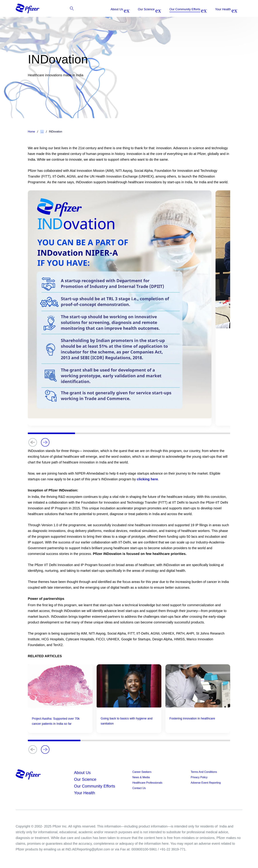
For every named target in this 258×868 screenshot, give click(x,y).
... (42, 132)
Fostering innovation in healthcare (192, 718)
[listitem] (217, 9)
